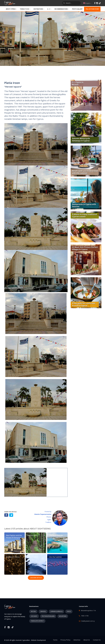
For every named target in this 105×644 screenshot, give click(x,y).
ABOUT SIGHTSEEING (40, 529)
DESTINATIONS (39, 9)
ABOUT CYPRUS (11, 9)
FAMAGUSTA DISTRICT (37, 621)
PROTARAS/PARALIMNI (48, 616)
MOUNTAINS (63, 616)
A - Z (49, 9)
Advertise (77, 640)
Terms (55, 640)
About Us (87, 640)
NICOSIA (33, 611)
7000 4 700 (85, 616)
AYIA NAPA (34, 616)
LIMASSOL (43, 611)
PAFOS (69, 611)
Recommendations (62, 9)
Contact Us (97, 640)
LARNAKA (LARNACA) (56, 611)
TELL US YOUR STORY (92, 9)
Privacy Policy (66, 640)
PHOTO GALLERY (77, 9)
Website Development (38, 640)
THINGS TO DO (25, 9)
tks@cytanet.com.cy (88, 621)
